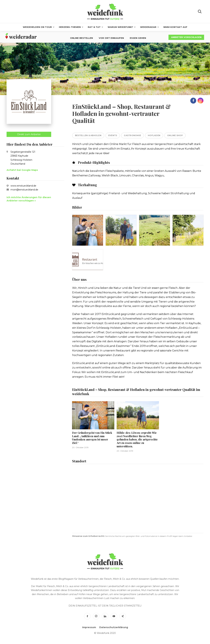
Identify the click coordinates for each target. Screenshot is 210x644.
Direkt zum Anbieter (29, 134)
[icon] (200, 12)
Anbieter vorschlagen (186, 37)
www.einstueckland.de (23, 186)
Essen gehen (138, 38)
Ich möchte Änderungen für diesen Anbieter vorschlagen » (29, 199)
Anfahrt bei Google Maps (22, 170)
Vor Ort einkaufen (111, 38)
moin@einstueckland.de (24, 190)
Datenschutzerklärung (114, 627)
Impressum (89, 627)
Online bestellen (81, 38)
